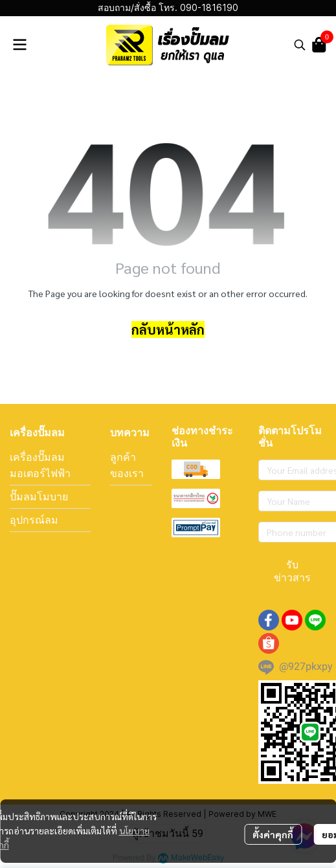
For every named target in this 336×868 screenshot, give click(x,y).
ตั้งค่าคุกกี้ (273, 834)
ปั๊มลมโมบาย (39, 496)
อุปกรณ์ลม (34, 520)
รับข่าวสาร (292, 571)
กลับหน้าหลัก (168, 329)
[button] (300, 45)
